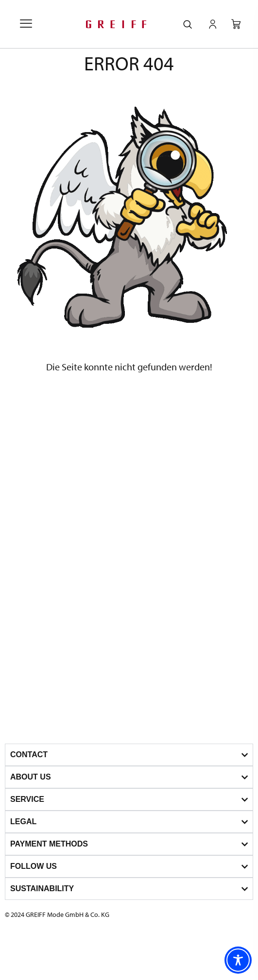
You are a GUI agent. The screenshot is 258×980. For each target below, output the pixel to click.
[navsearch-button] (188, 25)
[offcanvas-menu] (26, 24)
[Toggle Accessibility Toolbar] (238, 960)
